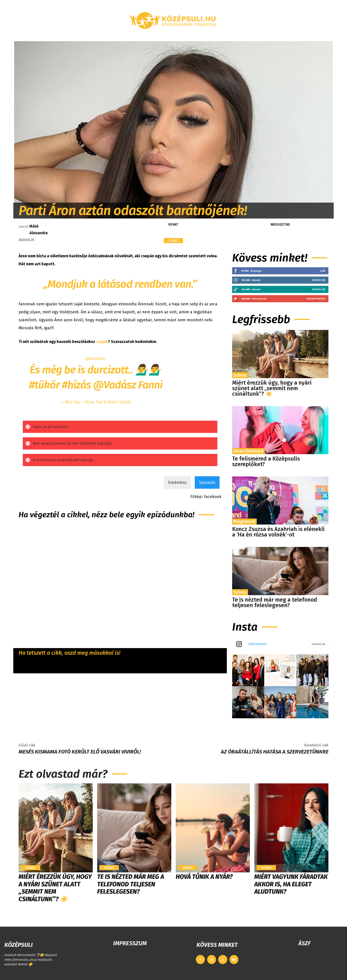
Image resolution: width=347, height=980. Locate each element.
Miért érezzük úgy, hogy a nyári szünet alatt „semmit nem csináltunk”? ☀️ (272, 388)
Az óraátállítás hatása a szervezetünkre (275, 752)
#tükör (44, 385)
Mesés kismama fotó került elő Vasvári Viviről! (80, 752)
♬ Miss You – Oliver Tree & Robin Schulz (96, 402)
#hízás (76, 385)
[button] (281, 36)
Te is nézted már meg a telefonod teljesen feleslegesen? (275, 603)
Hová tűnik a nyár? (204, 877)
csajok (102, 342)
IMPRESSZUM (130, 943)
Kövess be (319, 280)
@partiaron (96, 358)
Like (323, 271)
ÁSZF (304, 943)
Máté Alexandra (39, 230)
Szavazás (207, 488)
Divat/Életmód (248, 451)
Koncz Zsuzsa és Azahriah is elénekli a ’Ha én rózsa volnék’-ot (278, 532)
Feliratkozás (316, 299)
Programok (244, 521)
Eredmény (177, 488)
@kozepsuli (257, 644)
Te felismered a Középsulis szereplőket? (266, 462)
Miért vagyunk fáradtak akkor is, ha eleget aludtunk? (291, 884)
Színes (173, 241)
